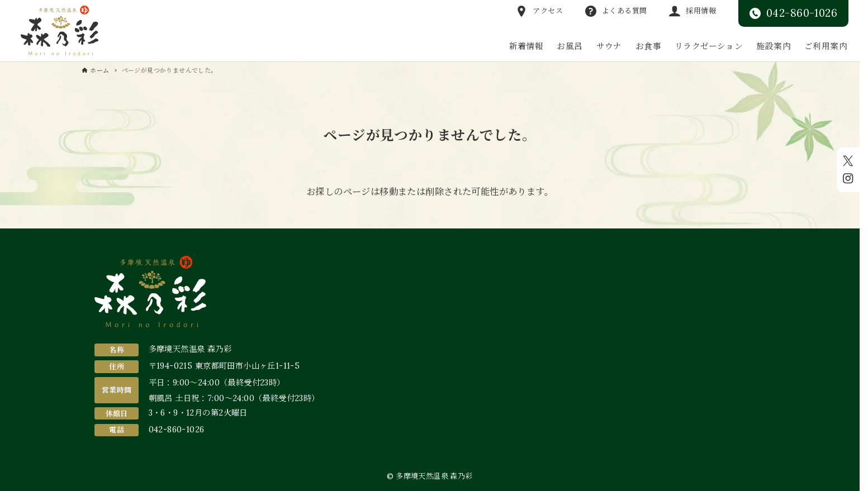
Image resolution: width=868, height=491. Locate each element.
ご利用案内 (826, 46)
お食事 (648, 46)
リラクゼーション (709, 46)
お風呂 (570, 46)
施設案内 (774, 46)
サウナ (609, 46)
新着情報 (527, 46)
